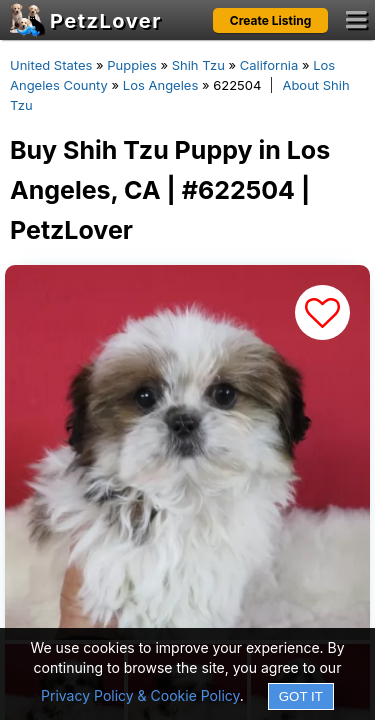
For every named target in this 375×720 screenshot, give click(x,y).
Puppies (132, 65)
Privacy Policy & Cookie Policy (140, 695)
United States (51, 65)
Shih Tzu (198, 65)
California (269, 65)
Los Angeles (160, 85)
